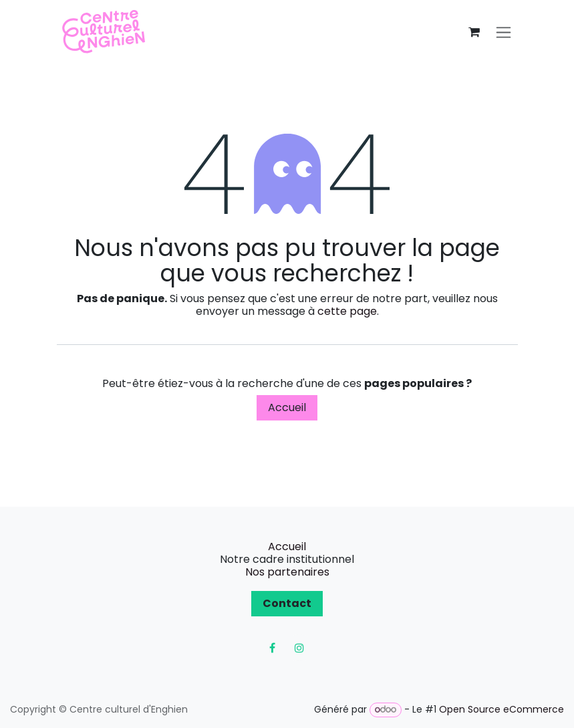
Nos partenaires (287, 572)
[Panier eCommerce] (474, 32)
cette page (347, 311)
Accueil (287, 407)
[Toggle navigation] (504, 32)
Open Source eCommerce (501, 709)
